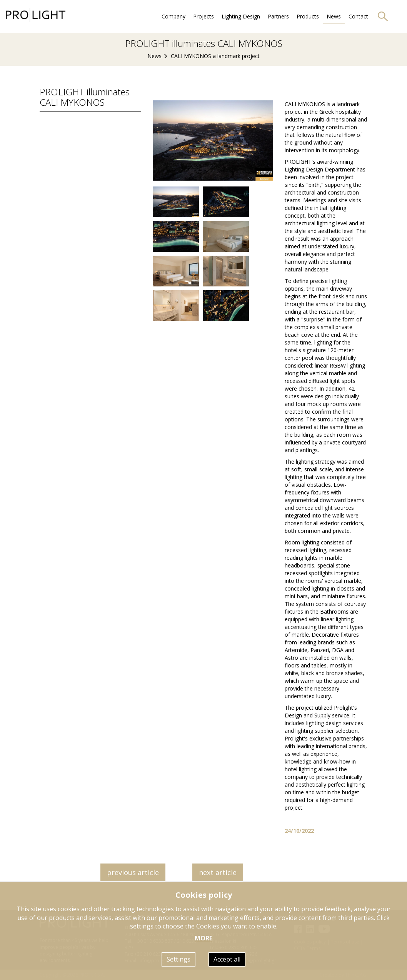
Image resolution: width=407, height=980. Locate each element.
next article (218, 872)
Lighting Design (241, 16)
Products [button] (308, 16)
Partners (278, 16)
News (334, 16)
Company (173, 16)
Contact (358, 16)
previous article (133, 872)
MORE (203, 938)
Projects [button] (203, 16)
